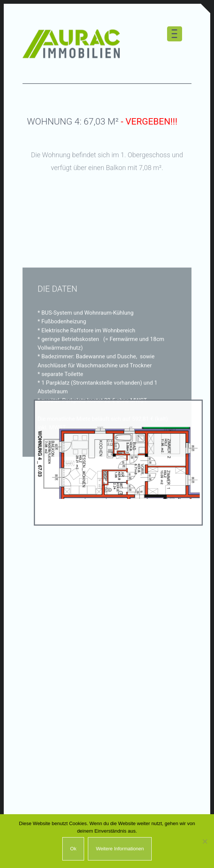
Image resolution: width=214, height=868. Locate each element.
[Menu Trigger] (175, 34)
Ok (73, 849)
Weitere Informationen (120, 849)
